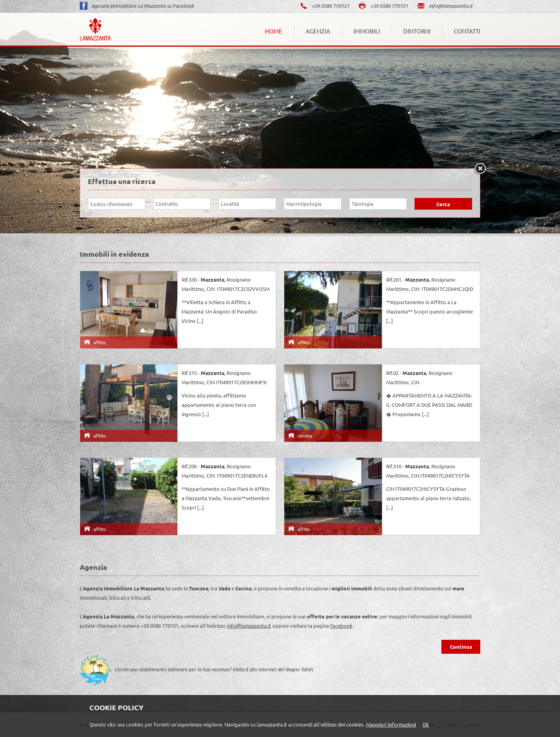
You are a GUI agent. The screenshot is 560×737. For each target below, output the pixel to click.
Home (274, 31)
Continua (461, 647)
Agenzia (318, 31)
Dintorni (417, 31)
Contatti (467, 31)
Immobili (367, 31)
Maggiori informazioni (391, 724)
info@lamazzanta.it (445, 6)
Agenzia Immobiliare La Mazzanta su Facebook (137, 6)
